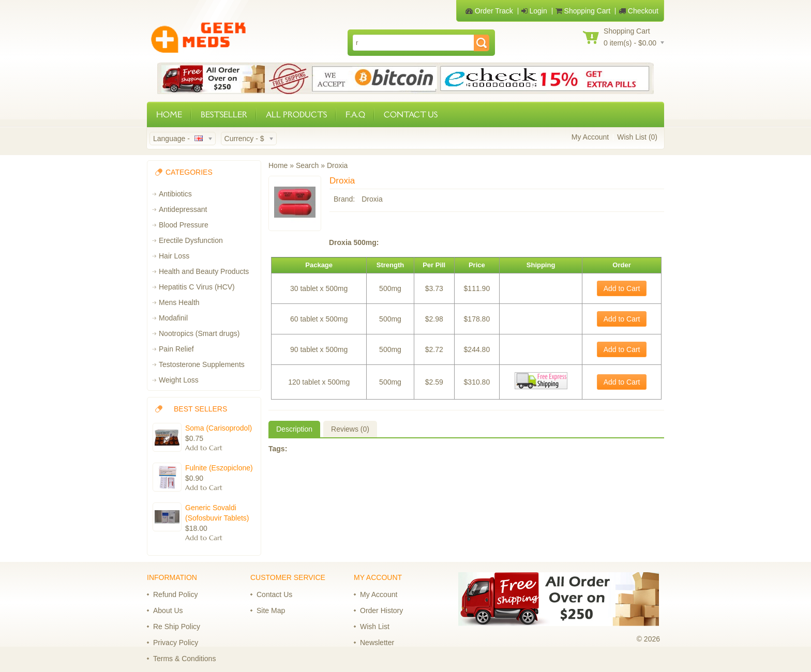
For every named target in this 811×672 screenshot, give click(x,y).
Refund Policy (175, 594)
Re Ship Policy (177, 627)
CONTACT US (411, 114)
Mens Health (179, 302)
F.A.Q (355, 114)
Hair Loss (174, 256)
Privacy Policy (176, 643)
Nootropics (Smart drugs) (199, 333)
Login (534, 11)
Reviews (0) (350, 429)
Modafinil (173, 318)
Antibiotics (175, 194)
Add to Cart (622, 288)
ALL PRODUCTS (296, 114)
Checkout (639, 11)
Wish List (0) (637, 137)
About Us (168, 610)
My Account (590, 137)
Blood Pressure (184, 225)
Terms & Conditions (184, 659)
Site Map (271, 610)
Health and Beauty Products (204, 271)
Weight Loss (179, 380)
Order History (381, 610)
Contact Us (274, 594)
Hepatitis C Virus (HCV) (197, 287)
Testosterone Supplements (202, 364)
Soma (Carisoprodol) (219, 428)
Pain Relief (176, 349)
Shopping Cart (583, 11)
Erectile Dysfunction (191, 240)
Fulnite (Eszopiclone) (219, 468)
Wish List (375, 627)
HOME (169, 114)
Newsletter (377, 643)
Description (294, 429)
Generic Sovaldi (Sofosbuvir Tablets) (217, 513)
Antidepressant (183, 209)
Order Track (489, 11)
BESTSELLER (224, 114)
